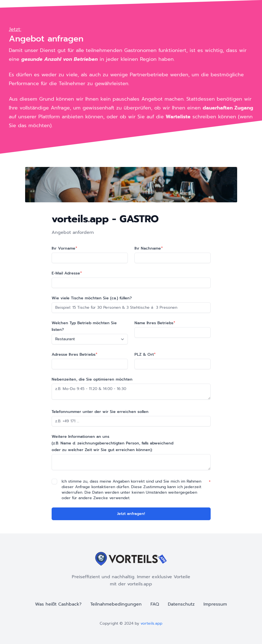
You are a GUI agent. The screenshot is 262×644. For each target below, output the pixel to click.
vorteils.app (151, 623)
